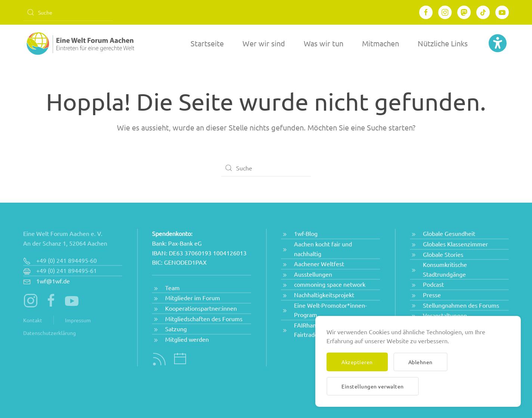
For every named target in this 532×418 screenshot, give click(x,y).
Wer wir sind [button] (264, 43)
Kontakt (33, 320)
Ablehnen (420, 362)
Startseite (207, 43)
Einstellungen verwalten (373, 386)
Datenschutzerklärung (50, 333)
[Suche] (68, 12)
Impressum (78, 320)
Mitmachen (381, 43)
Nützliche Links (443, 43)
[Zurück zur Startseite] (79, 43)
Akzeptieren (357, 362)
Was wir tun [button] (324, 43)
